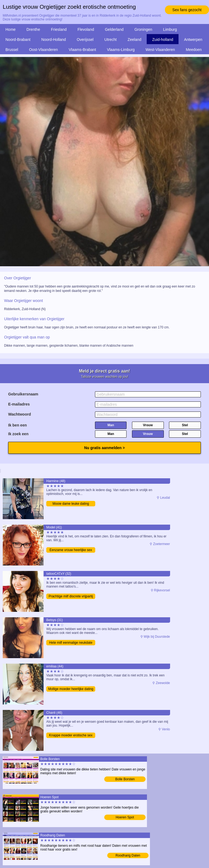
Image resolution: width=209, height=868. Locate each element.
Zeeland (135, 40)
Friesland (59, 29)
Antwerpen (193, 40)
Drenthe (33, 29)
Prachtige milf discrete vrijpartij (71, 596)
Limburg (170, 29)
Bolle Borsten (125, 779)
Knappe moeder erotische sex (71, 735)
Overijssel (85, 40)
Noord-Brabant (18, 40)
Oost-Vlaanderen (44, 50)
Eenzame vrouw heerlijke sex (71, 550)
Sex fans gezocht (187, 10)
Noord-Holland (54, 40)
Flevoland (86, 29)
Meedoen (194, 50)
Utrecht (111, 40)
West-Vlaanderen (160, 50)
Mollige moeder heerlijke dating (71, 689)
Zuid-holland (163, 40)
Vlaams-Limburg (121, 50)
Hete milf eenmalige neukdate (71, 643)
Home (10, 29)
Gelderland (114, 29)
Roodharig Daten (128, 855)
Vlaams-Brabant (82, 50)
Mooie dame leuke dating (71, 504)
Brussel (12, 50)
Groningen (143, 29)
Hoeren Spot (125, 817)
